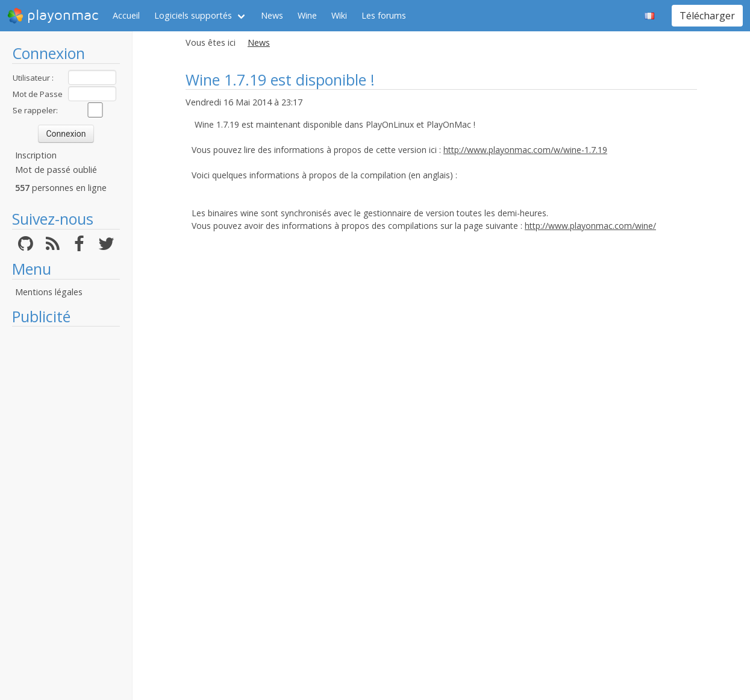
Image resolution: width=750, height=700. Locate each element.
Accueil (126, 15)
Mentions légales (49, 292)
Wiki (339, 15)
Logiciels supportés (193, 15)
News (272, 15)
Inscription (36, 155)
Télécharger (707, 16)
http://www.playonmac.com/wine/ (590, 226)
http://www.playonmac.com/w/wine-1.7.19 (525, 150)
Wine (307, 15)
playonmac (53, 16)
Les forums (384, 15)
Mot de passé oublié (56, 170)
